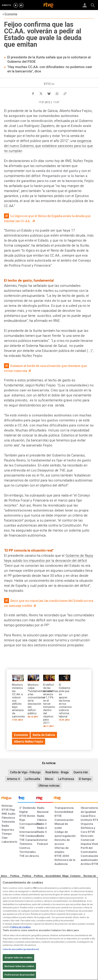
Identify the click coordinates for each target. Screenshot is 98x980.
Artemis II (13, 779)
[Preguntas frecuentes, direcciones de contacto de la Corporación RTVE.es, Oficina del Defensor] (75, 876)
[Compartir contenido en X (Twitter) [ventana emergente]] (41, 93)
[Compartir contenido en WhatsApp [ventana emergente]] (57, 93)
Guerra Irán (81, 772)
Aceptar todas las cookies (18, 958)
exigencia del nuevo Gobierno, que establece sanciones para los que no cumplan (48, 146)
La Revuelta (32, 779)
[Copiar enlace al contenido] (65, 93)
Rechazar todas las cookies (19, 966)
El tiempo (85, 779)
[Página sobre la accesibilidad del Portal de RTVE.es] (53, 876)
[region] (49, 929)
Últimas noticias (49, 786)
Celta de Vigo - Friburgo (25, 772)
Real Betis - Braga (57, 772)
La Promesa (66, 779)
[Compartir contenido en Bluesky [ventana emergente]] (49, 93)
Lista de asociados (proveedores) (21, 949)
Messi (49, 779)
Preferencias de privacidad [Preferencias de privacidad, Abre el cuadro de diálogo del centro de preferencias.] (19, 975)
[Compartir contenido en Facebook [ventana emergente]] (33, 93)
